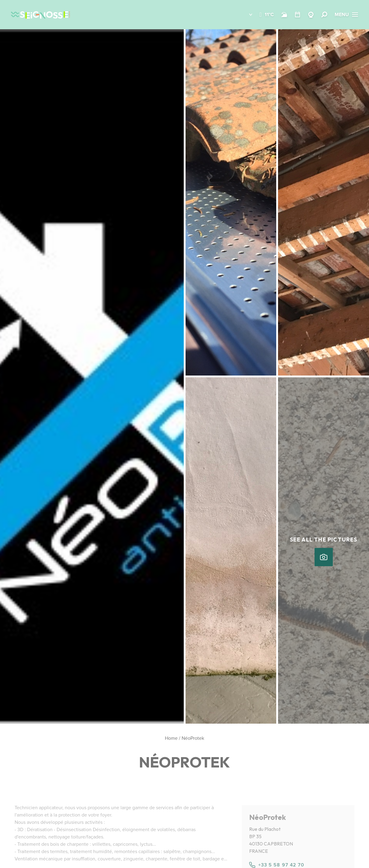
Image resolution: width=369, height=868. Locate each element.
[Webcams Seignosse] (311, 15)
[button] (246, 15)
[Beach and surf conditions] (284, 15)
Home (171, 738)
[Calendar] (298, 15)
